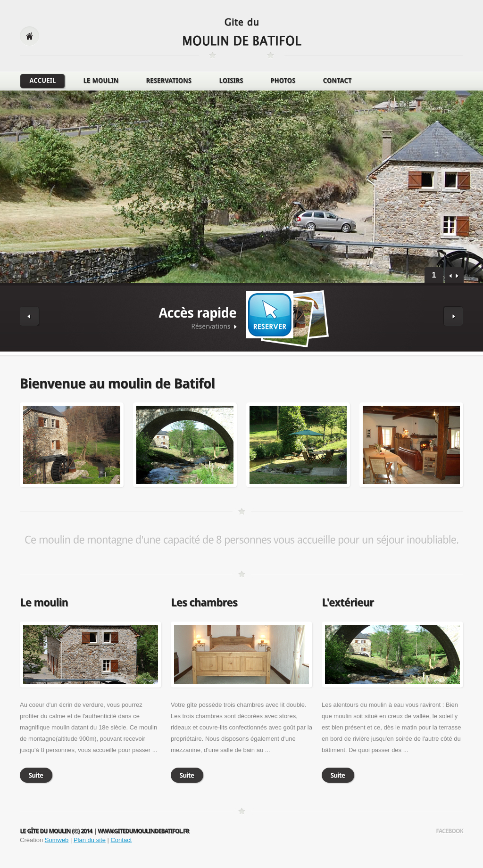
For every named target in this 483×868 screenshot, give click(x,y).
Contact (121, 840)
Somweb (57, 840)
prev (451, 276)
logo (242, 37)
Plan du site (90, 840)
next (457, 276)
